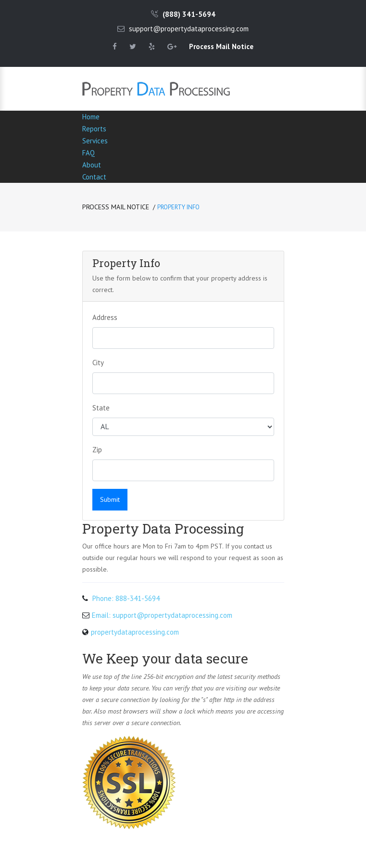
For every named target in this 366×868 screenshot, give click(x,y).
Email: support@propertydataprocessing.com (162, 615)
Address (105, 317)
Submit (110, 499)
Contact (94, 177)
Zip (97, 450)
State (101, 408)
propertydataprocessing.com (135, 632)
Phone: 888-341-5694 (126, 598)
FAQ (88, 153)
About (92, 165)
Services (95, 141)
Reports (94, 129)
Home (91, 117)
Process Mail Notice (116, 207)
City (98, 363)
